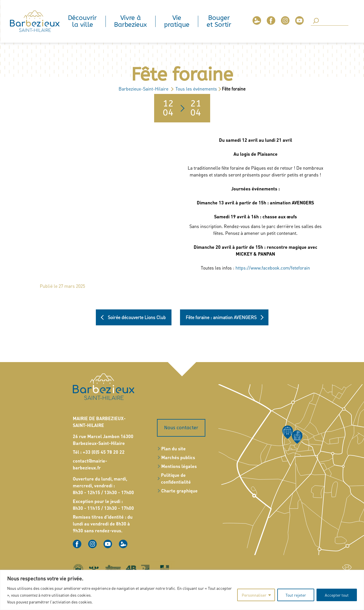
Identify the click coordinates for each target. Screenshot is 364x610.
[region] (182, 590)
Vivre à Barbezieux (130, 21)
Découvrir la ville (82, 21)
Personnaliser (254, 595)
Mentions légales (179, 466)
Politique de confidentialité (176, 478)
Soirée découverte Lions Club (137, 317)
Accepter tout (337, 595)
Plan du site (173, 448)
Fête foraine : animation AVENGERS (221, 317)
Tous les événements (196, 89)
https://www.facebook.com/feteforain (273, 268)
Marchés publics (178, 457)
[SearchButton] (316, 21)
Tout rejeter (296, 595)
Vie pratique (177, 21)
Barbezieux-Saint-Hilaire (143, 89)
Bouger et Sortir (219, 21)
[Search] (330, 21)
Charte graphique (179, 491)
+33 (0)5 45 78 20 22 (104, 452)
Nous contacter (181, 428)
